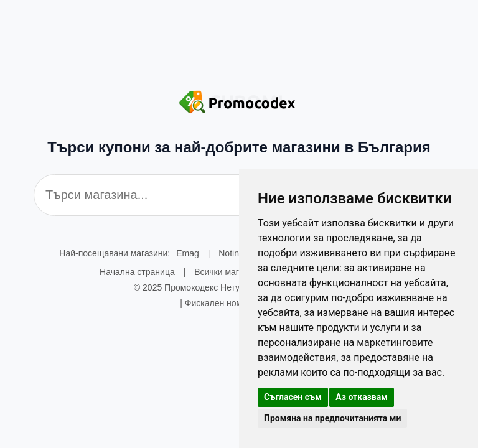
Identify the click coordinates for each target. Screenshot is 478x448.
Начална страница (137, 272)
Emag (188, 253)
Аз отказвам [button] (362, 397)
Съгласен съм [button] (293, 397)
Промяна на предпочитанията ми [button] (332, 418)
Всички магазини (228, 272)
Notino (231, 253)
